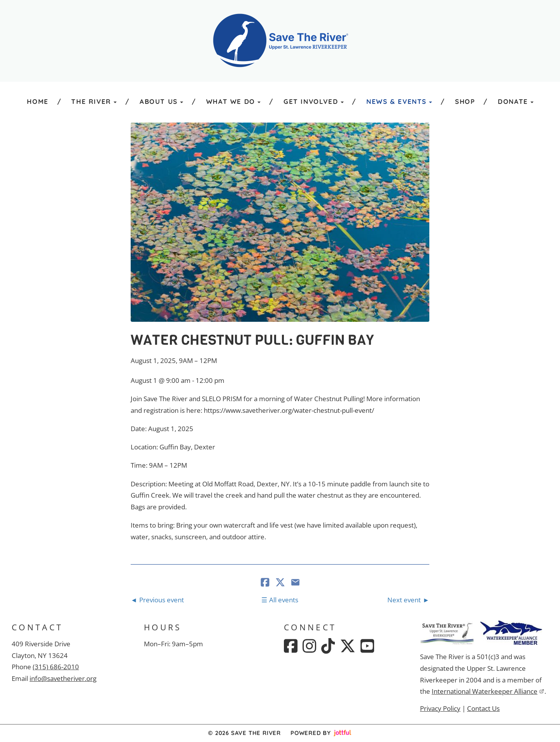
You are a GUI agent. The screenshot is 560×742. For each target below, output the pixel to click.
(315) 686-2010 (56, 667)
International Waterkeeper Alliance (488, 691)
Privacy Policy (440, 708)
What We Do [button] (233, 101)
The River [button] (94, 101)
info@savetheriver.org (63, 678)
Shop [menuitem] (465, 101)
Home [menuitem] (38, 101)
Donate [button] (516, 101)
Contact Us (483, 708)
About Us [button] (161, 101)
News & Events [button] (399, 101)
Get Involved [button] (314, 101)
